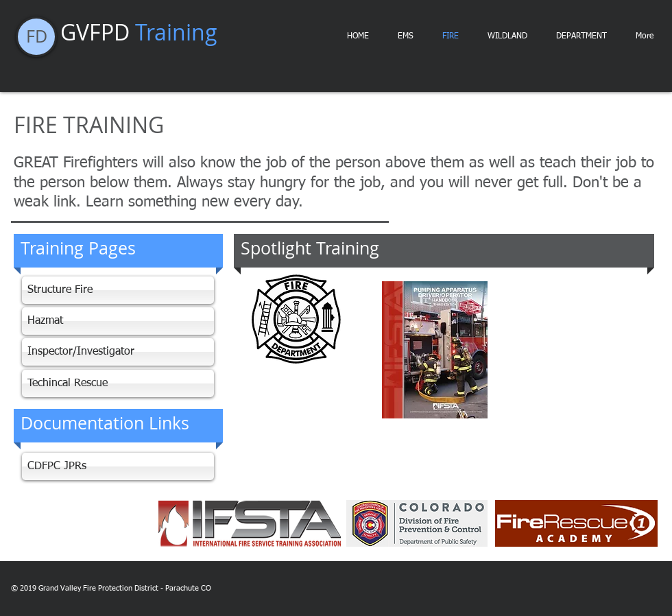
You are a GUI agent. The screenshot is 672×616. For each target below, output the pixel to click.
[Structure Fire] (118, 290)
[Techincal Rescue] (118, 383)
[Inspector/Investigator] (118, 352)
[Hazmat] (118, 321)
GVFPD (139, 32)
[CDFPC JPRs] (118, 466)
